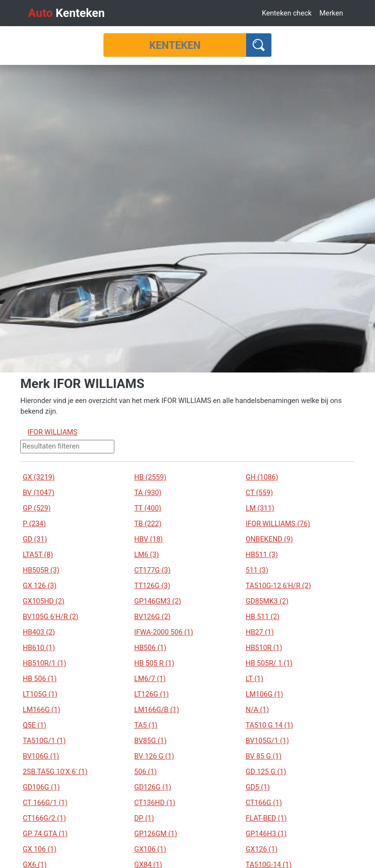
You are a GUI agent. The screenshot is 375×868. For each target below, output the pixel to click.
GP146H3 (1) (266, 834)
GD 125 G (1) (266, 772)
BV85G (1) (150, 741)
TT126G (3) (152, 586)
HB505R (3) (41, 570)
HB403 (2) (39, 632)
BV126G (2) (152, 617)
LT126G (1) (151, 694)
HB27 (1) (260, 632)
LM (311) (260, 508)
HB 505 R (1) (154, 663)
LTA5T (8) (38, 555)
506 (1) (146, 772)
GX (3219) (39, 477)
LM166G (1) (41, 710)
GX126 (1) (262, 849)
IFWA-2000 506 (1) (164, 632)
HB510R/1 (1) (45, 663)
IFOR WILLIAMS (53, 432)
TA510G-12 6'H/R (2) (278, 586)
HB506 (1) (150, 648)
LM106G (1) (264, 694)
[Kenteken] (175, 45)
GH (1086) (262, 477)
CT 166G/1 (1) (45, 803)
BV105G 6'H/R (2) (51, 617)
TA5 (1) (146, 725)
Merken (331, 13)
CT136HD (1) (155, 803)
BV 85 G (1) (264, 756)
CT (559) (259, 493)
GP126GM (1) (156, 834)
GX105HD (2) (44, 601)
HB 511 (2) (263, 617)
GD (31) (35, 539)
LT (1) (254, 679)
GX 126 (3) (40, 586)
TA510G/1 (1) (44, 741)
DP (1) (144, 818)
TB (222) (148, 524)
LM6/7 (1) (150, 679)
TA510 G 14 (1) (269, 725)
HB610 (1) (39, 648)
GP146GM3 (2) (158, 601)
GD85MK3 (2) (267, 601)
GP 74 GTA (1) (45, 834)
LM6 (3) (147, 555)
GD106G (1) (41, 787)
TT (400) (148, 508)
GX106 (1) (150, 849)
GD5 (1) (258, 787)
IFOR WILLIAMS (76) (278, 524)
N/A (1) (257, 710)
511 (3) (257, 570)
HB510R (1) (264, 648)
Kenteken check (287, 13)
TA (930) (148, 493)
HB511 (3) (262, 555)
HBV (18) (148, 539)
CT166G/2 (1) (44, 818)
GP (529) (37, 508)
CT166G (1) (264, 803)
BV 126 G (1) (154, 756)
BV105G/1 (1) (267, 741)
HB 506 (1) (40, 679)
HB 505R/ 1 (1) (269, 663)
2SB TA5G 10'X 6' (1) (55, 772)
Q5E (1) (35, 725)
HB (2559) (150, 477)
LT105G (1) (40, 694)
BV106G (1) (41, 756)
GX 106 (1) (40, 849)
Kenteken (66, 13)
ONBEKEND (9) (269, 539)
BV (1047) (39, 493)
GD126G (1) (153, 787)
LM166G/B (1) (157, 710)
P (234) (34, 524)
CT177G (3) (152, 570)
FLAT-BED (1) (266, 818)
